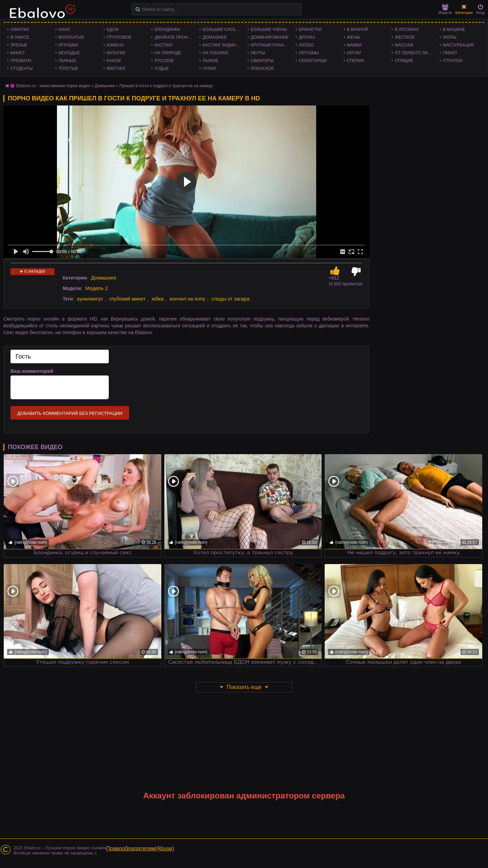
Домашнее (215, 37)
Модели (445, 9)
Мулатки (116, 53)
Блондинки (167, 30)
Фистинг (116, 69)
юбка (158, 299)
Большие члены (269, 30)
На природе (168, 53)
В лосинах (407, 30)
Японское (262, 69)
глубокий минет (127, 299)
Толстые (68, 69)
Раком (114, 61)
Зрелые (19, 45)
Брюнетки (310, 30)
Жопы (450, 37)
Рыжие (210, 61)
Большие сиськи (222, 30)
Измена (115, 45)
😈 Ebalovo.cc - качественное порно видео (50, 86)
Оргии (354, 53)
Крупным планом (270, 45)
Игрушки (68, 45)
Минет (18, 53)
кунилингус (90, 299)
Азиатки (20, 30)
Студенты (22, 69)
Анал (64, 30)
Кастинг (164, 45)
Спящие (404, 61)
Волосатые (71, 37)
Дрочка (307, 37)
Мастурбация (458, 45)
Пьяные (67, 61)
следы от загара (230, 299)
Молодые (69, 53)
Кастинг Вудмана (222, 45)
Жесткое (405, 37)
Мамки (354, 45)
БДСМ (113, 30)
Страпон (453, 61)
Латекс (307, 45)
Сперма (356, 61)
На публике (216, 53)
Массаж (404, 45)
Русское (164, 61)
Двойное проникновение (175, 37)
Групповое (119, 37)
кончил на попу (187, 299)
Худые (162, 69)
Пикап (450, 53)
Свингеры (262, 61)
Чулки (209, 69)
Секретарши (313, 61)
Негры (258, 53)
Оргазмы (309, 53)
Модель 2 (97, 288)
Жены (353, 37)
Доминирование (270, 37)
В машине (454, 30)
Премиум (21, 61)
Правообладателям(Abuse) (140, 848)
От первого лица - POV (415, 53)
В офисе (20, 37)
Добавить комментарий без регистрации (70, 413)
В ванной (358, 30)
